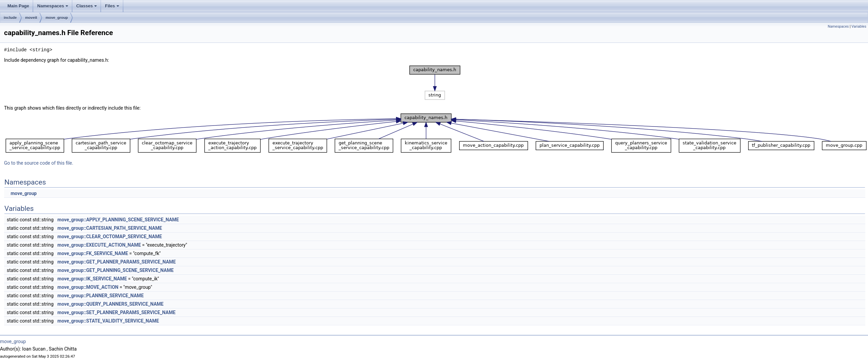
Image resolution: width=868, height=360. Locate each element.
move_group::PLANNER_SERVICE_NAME (100, 296)
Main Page (18, 6)
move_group (57, 18)
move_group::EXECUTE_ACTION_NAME (99, 245)
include (10, 18)
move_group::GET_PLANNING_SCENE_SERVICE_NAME (115, 270)
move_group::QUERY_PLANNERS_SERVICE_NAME (110, 304)
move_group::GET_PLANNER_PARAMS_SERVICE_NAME (117, 262)
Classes (87, 6)
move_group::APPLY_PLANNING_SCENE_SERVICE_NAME (118, 220)
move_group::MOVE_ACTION (88, 287)
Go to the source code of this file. (39, 163)
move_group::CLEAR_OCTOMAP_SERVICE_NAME (110, 237)
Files (112, 6)
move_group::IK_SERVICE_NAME (92, 279)
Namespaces (53, 6)
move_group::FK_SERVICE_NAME (93, 253)
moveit (31, 18)
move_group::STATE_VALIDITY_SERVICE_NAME (108, 321)
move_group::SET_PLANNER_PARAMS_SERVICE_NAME (116, 312)
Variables (859, 26)
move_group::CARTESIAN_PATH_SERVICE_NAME (110, 228)
